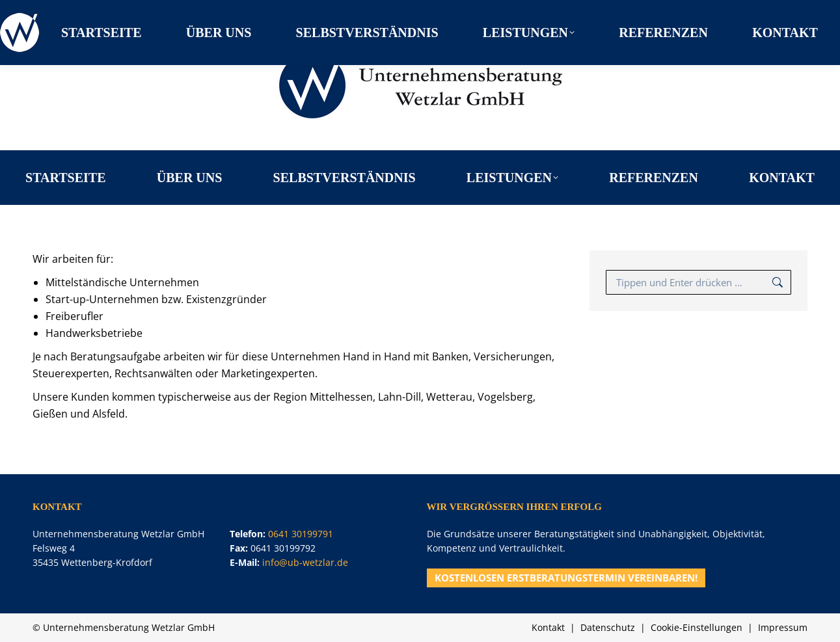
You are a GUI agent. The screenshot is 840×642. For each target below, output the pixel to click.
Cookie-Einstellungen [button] (697, 627)
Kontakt (548, 627)
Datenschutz (608, 627)
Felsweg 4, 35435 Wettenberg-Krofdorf (129, 10)
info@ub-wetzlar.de (305, 562)
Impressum (783, 627)
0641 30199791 (778, 10)
